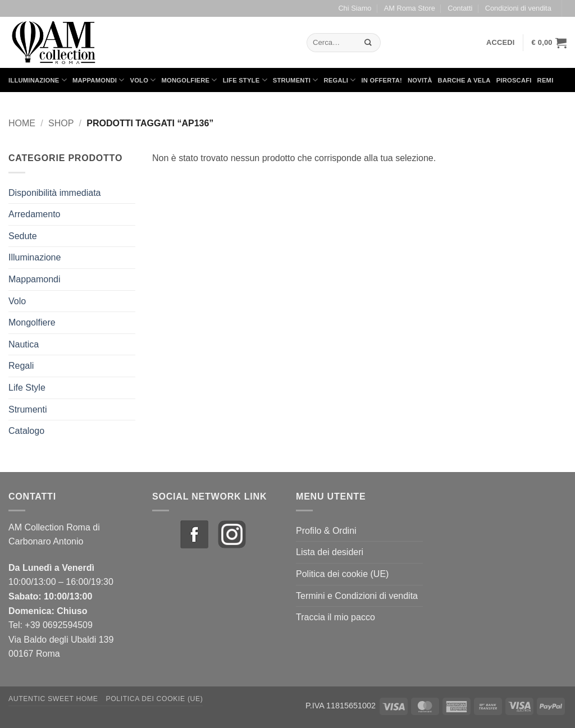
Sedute (23, 236)
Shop (61, 123)
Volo (143, 80)
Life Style (245, 80)
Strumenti (296, 80)
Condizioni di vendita (518, 8)
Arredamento (35, 214)
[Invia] (368, 42)
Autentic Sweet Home (53, 699)
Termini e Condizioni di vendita (357, 596)
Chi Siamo (355, 8)
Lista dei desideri (330, 552)
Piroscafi (514, 80)
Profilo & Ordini (326, 531)
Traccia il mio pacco (336, 617)
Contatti (460, 8)
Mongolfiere (190, 80)
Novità (420, 80)
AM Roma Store (410, 8)
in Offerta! (382, 80)
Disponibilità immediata (55, 193)
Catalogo (26, 431)
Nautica (24, 344)
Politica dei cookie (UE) (342, 574)
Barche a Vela (464, 80)
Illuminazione (38, 80)
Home (22, 123)
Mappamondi (99, 80)
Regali (339, 80)
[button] (501, 43)
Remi (546, 80)
